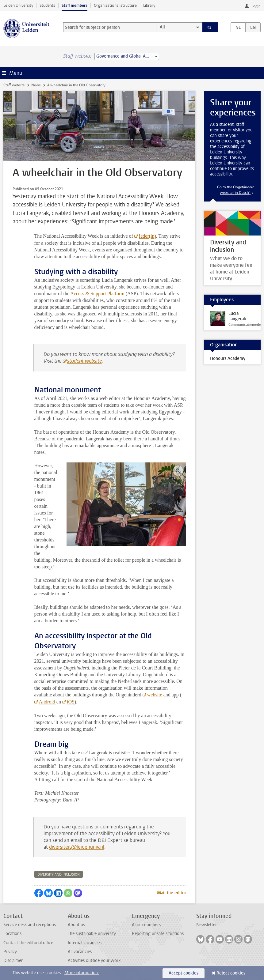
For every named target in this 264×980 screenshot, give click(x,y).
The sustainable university (92, 934)
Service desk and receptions (30, 925)
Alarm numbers (146, 925)
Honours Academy (228, 358)
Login (256, 6)
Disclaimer (13, 961)
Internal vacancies (85, 943)
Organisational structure (115, 5)
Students (47, 5)
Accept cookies (184, 973)
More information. (82, 973)
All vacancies (80, 952)
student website (84, 361)
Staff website (14, 85)
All (162, 27)
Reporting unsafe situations (158, 934)
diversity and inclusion (59, 874)
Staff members (75, 5)
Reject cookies (231, 973)
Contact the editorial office (28, 943)
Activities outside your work (94, 961)
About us (76, 925)
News (36, 85)
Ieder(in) (147, 236)
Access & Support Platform (97, 294)
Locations (12, 934)
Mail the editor (172, 893)
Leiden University (18, 5)
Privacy (10, 952)
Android (48, 702)
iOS (71, 702)
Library (149, 5)
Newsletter (207, 925)
